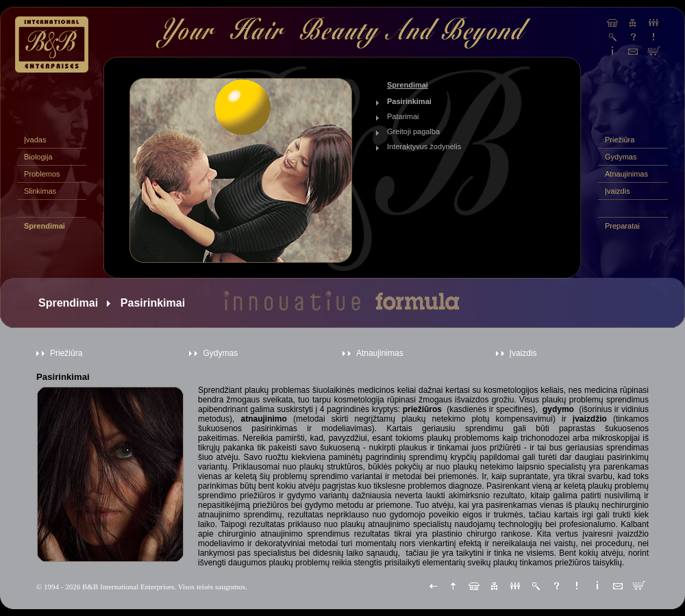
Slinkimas (40, 191)
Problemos (42, 174)
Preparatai (622, 226)
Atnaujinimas (626, 174)
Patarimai (403, 116)
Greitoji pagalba (413, 131)
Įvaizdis (618, 191)
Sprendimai (45, 226)
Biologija (38, 157)
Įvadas (35, 140)
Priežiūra (620, 140)
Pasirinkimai (409, 101)
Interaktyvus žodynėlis (424, 146)
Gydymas (621, 157)
